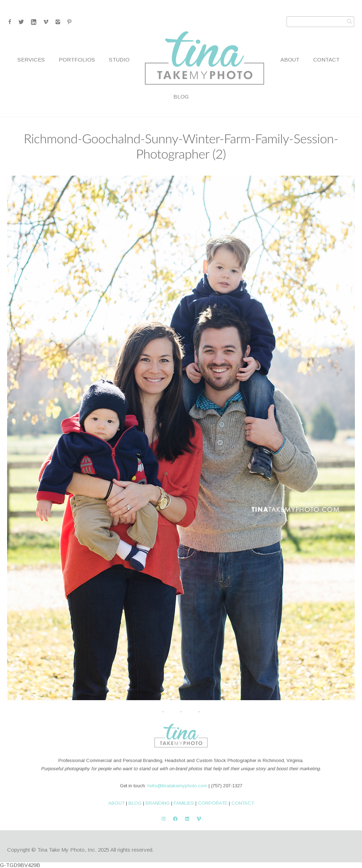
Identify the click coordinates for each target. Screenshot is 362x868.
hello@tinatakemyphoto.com (177, 786)
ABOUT (116, 803)
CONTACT (243, 803)
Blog (181, 97)
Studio (119, 60)
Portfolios (77, 60)
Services (31, 60)
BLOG (135, 803)
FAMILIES (184, 803)
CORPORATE (213, 803)
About (290, 60)
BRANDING (158, 803)
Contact (326, 60)
